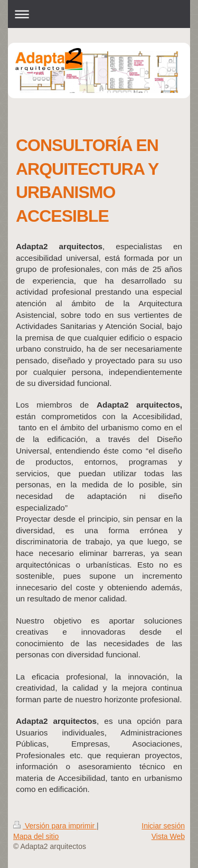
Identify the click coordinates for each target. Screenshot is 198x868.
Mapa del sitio (36, 836)
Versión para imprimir (55, 826)
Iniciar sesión (163, 826)
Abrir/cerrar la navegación (99, 14)
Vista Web (168, 836)
